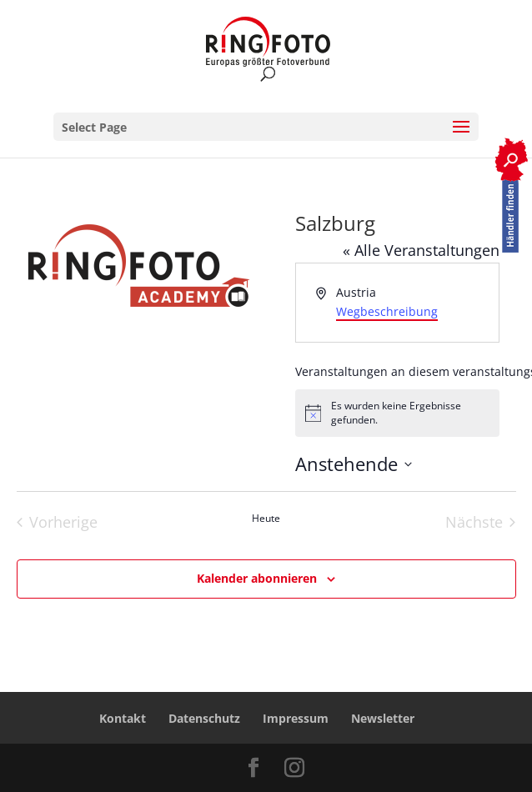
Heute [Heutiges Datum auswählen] (266, 519)
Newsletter (383, 718)
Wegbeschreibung (387, 311)
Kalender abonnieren (257, 578)
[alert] (397, 413)
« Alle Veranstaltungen (421, 250)
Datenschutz (204, 718)
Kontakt (123, 718)
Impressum (296, 718)
